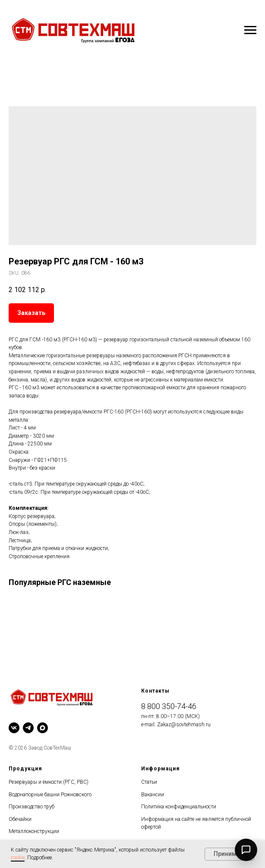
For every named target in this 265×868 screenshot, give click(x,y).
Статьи (149, 782)
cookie (18, 858)
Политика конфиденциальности (179, 807)
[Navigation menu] (250, 30)
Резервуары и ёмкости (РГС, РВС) (49, 782)
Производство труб (32, 807)
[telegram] (28, 728)
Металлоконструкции (34, 831)
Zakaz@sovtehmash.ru (184, 725)
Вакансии (153, 795)
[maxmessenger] (43, 728)
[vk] (14, 728)
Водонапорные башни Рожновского (50, 795)
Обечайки (20, 819)
